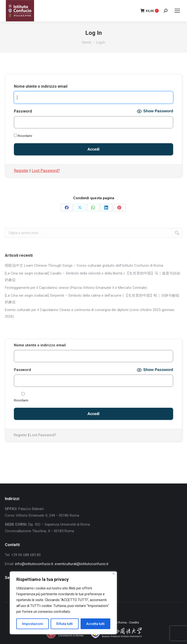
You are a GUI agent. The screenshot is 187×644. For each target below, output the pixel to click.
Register (21, 171)
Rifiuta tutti (65, 624)
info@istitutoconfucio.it (34, 564)
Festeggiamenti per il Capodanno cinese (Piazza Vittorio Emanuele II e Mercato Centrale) (76, 288)
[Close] (114, 574)
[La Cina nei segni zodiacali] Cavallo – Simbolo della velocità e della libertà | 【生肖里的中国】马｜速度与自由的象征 (93, 277)
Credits (134, 622)
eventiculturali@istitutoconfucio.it (82, 564)
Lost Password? (46, 171)
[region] (63, 603)
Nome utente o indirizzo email (41, 86)
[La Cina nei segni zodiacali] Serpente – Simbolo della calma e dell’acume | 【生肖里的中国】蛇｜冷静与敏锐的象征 (92, 299)
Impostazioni (33, 624)
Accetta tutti (95, 624)
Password (23, 111)
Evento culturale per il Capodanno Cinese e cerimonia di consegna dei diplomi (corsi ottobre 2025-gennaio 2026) (90, 313)
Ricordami (23, 136)
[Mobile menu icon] (177, 11)
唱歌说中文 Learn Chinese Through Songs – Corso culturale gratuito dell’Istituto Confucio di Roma (84, 265)
